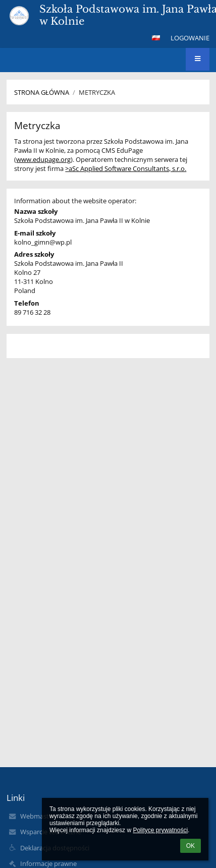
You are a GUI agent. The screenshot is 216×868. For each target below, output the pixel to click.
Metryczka (97, 92)
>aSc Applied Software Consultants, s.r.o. (126, 168)
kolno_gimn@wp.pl (43, 242)
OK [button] (191, 846)
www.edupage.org (43, 159)
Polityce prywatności (160, 830)
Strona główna (42, 92)
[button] (156, 38)
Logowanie (190, 38)
